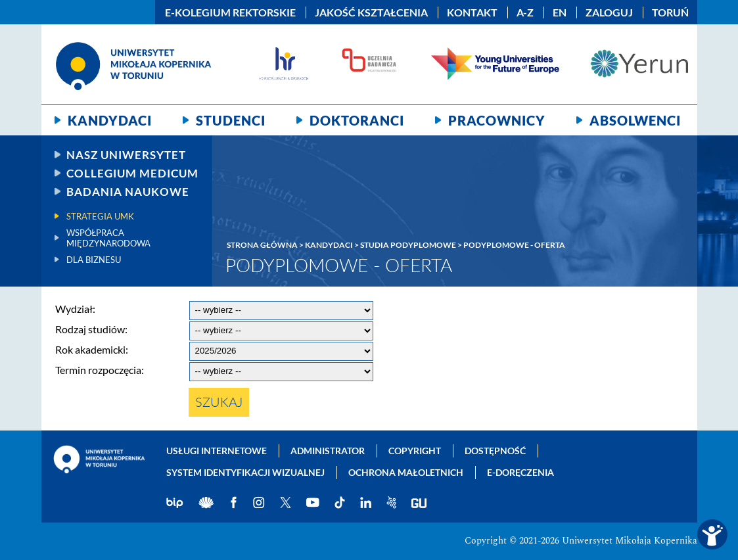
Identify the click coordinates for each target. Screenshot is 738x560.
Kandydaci (110, 120)
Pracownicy (497, 120)
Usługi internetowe (217, 451)
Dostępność (495, 451)
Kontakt (472, 12)
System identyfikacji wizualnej (245, 472)
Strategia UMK (100, 216)
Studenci (231, 120)
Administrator (328, 451)
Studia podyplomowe (408, 245)
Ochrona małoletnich (406, 472)
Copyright (415, 451)
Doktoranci (357, 120)
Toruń (670, 12)
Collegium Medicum (132, 173)
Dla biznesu (94, 260)
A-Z (525, 12)
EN (560, 12)
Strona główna (262, 245)
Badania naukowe (128, 192)
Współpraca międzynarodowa (108, 238)
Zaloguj (609, 12)
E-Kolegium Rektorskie (230, 12)
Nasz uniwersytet (126, 155)
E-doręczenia (520, 472)
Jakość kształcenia (371, 12)
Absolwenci (635, 120)
